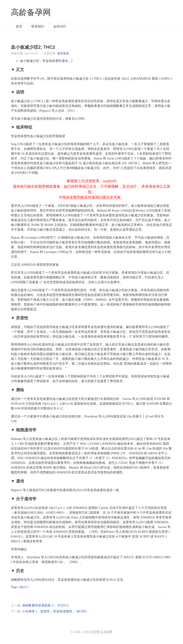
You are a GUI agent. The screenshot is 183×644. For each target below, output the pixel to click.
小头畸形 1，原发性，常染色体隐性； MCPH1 (55, 611)
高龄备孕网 (31, 12)
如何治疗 (60, 27)
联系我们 (38, 27)
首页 (19, 27)
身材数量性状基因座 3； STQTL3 (45, 605)
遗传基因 (63, 53)
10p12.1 (24, 587)
